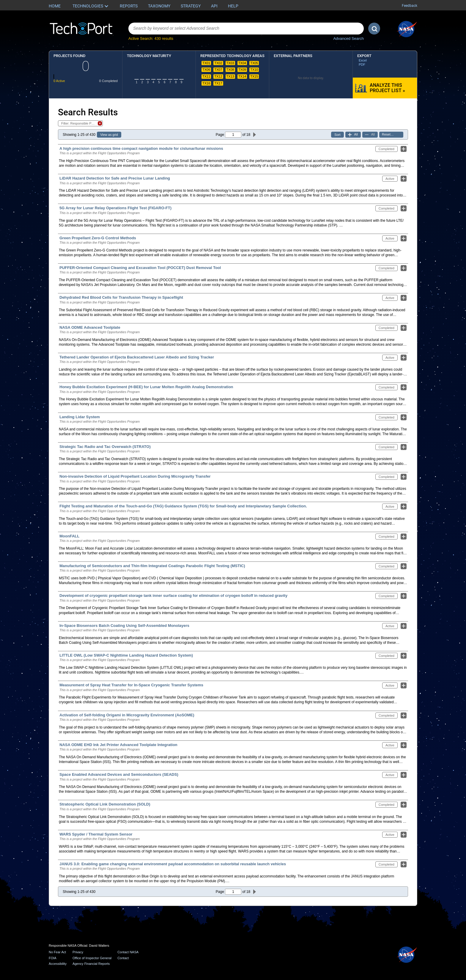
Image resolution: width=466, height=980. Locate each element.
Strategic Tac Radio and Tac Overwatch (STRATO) (105, 447)
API (214, 6)
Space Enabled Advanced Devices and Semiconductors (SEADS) (119, 774)
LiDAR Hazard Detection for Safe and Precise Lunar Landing (115, 178)
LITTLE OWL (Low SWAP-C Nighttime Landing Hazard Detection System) (126, 655)
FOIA (53, 958)
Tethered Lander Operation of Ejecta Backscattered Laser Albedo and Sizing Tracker (137, 357)
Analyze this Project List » (387, 88)
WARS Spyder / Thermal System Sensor (96, 834)
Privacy (78, 952)
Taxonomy (159, 6)
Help (233, 6)
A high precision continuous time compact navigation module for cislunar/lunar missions (141, 148)
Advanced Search (348, 38)
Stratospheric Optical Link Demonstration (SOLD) (105, 804)
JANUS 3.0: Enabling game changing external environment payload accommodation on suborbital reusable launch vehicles (173, 864)
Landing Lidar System (80, 417)
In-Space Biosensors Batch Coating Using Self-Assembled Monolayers (124, 626)
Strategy (191, 6)
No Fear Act (57, 952)
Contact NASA (128, 952)
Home (55, 6)
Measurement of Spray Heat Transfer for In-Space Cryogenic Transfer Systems (131, 685)
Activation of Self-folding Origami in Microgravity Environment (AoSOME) (127, 715)
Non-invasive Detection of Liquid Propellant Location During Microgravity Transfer (135, 476)
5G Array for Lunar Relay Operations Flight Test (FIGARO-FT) (115, 208)
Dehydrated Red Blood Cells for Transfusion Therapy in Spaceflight (121, 297)
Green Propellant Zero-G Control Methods (98, 238)
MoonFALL (69, 536)
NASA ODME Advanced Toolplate (90, 327)
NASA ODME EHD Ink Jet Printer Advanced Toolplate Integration (118, 745)
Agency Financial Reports (91, 964)
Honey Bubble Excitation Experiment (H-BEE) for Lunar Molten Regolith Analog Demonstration (146, 387)
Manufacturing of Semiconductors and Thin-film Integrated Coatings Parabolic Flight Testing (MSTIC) (152, 566)
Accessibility (58, 964)
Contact (123, 958)
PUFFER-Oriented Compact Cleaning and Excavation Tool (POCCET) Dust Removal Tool (140, 268)
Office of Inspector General (92, 958)
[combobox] (246, 29)
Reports (129, 6)
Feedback (410, 6)
